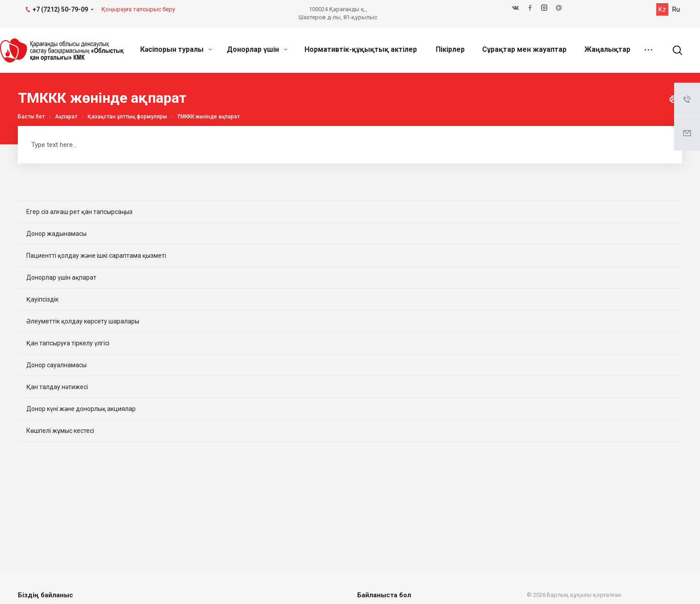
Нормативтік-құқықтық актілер (361, 49)
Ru (676, 9)
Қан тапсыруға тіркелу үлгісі (68, 343)
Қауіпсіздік (42, 299)
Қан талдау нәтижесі (57, 387)
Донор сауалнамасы (56, 365)
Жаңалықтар (607, 49)
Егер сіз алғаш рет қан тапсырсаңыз (79, 212)
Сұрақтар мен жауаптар (524, 49)
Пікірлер (450, 49)
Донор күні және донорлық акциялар (81, 409)
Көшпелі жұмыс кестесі (60, 431)
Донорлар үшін (257, 49)
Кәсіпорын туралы (176, 49)
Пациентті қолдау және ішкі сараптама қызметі (96, 256)
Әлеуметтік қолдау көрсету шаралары (83, 321)
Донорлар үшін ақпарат (61, 277)
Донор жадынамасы (56, 234)
